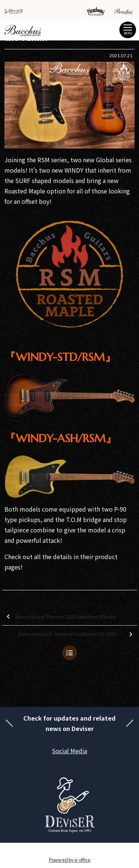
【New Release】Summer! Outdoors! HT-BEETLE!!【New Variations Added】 (76, 634)
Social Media (69, 751)
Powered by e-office (70, 860)
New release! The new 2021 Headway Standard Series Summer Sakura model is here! (72, 617)
